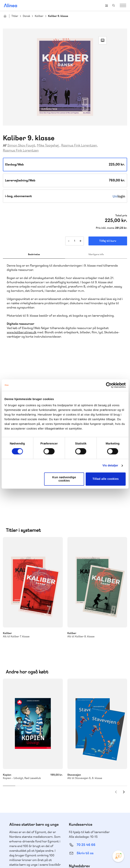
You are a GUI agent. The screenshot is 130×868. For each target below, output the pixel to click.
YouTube (70, 836)
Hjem (5, 16)
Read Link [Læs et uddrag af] (103, 40)
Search (114, 5)
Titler (15, 16)
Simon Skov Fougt (21, 145)
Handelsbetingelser (80, 857)
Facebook (60, 836)
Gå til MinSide (80, 769)
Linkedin (79, 836)
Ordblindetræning (22, 749)
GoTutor (25, 744)
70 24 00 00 (86, 805)
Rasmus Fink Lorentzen (79, 145)
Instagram (51, 836)
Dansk (26, 16)
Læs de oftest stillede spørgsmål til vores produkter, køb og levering (32, 813)
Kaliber (39, 16)
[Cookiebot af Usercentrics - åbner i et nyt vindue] (109, 385)
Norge (52, 744)
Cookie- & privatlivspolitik (53, 857)
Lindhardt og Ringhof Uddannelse (32, 735)
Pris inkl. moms (105, 228)
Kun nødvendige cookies (64, 479)
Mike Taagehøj (48, 145)
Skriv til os (85, 695)
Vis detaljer (110, 466)
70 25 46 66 (86, 687)
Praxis (13, 744)
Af (5, 146)
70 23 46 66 (26, 782)
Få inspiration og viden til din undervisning (89, 718)
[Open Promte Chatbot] (118, 856)
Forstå (44, 749)
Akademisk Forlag (41, 739)
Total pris (121, 216)
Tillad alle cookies (106, 479)
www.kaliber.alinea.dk (22, 332)
